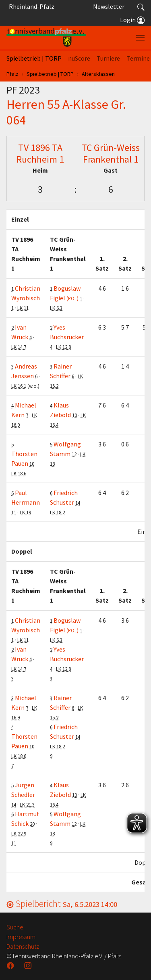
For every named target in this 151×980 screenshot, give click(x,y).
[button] (141, 6)
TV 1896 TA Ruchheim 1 (40, 153)
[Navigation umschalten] (140, 38)
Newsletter (109, 6)
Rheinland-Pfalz (30, 6)
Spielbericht (62, 904)
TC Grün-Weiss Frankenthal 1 (111, 153)
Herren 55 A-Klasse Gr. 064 (66, 112)
